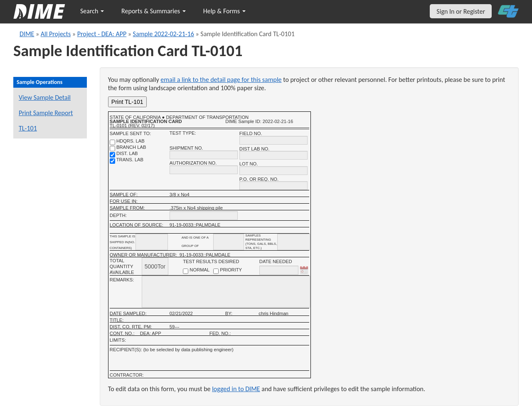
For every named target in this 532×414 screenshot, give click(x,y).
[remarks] (226, 292)
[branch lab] (112, 149)
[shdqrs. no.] (112, 142)
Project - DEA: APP (102, 34)
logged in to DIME (236, 389)
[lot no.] (273, 171)
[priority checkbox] (216, 271)
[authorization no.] (204, 170)
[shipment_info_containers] (152, 242)
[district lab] (112, 155)
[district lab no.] (273, 155)
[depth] (204, 216)
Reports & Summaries (154, 11)
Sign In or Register (461, 11)
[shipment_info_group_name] (229, 242)
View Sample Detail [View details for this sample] (45, 97)
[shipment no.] (204, 155)
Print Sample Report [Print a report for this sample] (46, 113)
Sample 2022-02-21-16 (164, 34)
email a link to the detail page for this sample (221, 80)
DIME (27, 34)
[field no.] (273, 140)
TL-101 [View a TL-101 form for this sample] (28, 128)
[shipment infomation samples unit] (294, 242)
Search (92, 11)
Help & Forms (224, 11)
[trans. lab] (112, 161)
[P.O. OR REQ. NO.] (273, 186)
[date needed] (279, 270)
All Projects (56, 34)
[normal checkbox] (186, 271)
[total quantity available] (155, 266)
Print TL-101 (127, 102)
